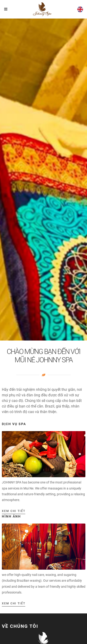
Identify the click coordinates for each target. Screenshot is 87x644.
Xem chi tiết (14, 511)
